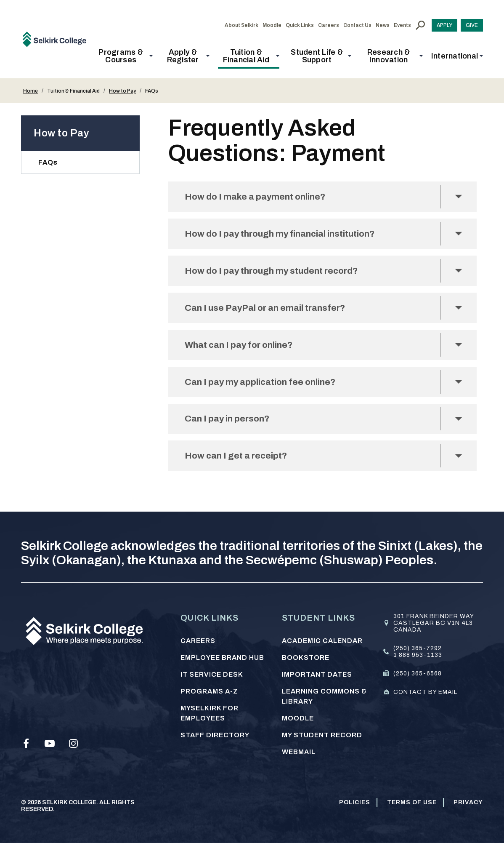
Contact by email (425, 692)
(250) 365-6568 (418, 674)
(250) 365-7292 (418, 648)
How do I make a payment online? (258, 197)
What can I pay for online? (242, 348)
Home (31, 91)
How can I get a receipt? (239, 462)
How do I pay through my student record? (276, 273)
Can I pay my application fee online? (264, 386)
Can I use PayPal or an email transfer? (270, 311)
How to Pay (122, 91)
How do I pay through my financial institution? (286, 235)
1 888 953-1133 (418, 655)
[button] (123, 56)
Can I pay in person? (229, 424)
